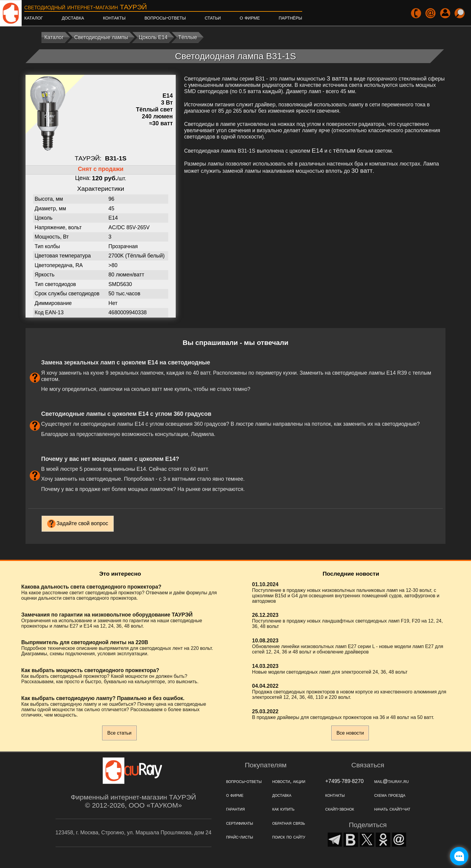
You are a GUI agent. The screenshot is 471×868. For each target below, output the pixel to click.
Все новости (350, 733)
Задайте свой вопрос (82, 523)
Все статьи (119, 733)
